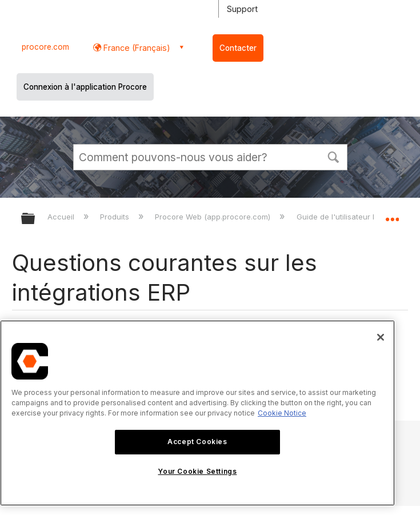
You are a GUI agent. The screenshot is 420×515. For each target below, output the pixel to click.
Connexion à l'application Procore (85, 87)
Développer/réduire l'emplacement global (392, 215)
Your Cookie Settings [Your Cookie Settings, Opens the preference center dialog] (197, 471)
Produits (116, 217)
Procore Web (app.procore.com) (214, 217)
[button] (334, 156)
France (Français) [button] (136, 48)
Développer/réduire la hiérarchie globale (35, 219)
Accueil (62, 217)
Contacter (238, 48)
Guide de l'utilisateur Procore (350, 217)
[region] (197, 413)
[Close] (381, 337)
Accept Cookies (197, 442)
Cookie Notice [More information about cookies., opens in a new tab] (282, 413)
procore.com (45, 47)
